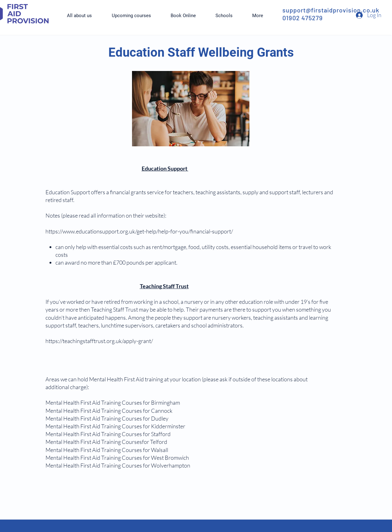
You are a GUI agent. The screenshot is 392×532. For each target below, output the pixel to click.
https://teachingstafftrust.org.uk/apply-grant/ (99, 341)
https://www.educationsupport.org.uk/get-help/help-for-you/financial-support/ (139, 231)
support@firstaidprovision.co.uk (331, 10)
